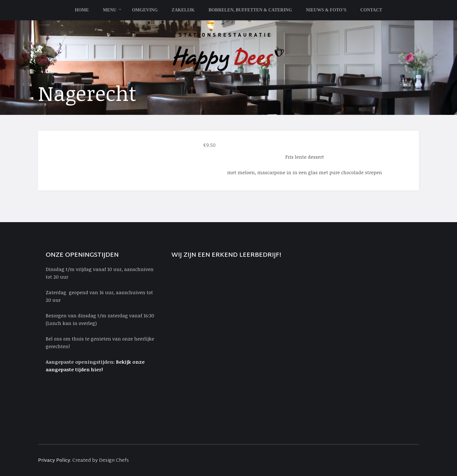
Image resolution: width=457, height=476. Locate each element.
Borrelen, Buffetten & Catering (250, 10)
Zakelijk (183, 10)
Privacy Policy (54, 461)
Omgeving (145, 10)
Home (82, 10)
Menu (110, 10)
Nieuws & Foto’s (326, 10)
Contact (371, 10)
